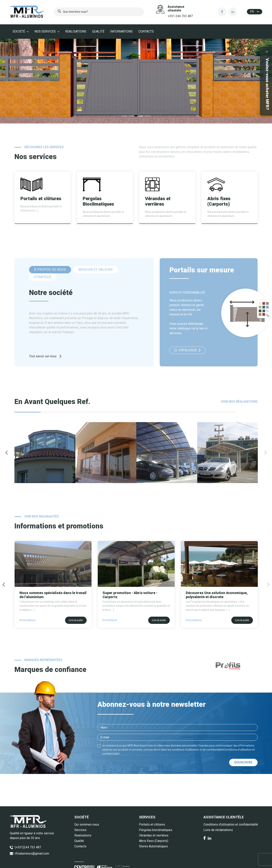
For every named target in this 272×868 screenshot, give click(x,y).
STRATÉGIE (43, 277)
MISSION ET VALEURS (96, 270)
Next (266, 453)
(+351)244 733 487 (28, 847)
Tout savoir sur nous (45, 356)
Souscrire (243, 762)
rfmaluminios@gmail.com (32, 853)
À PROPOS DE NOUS (50, 270)
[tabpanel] (136, 81)
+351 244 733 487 (180, 16)
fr (255, 12)
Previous (7, 453)
